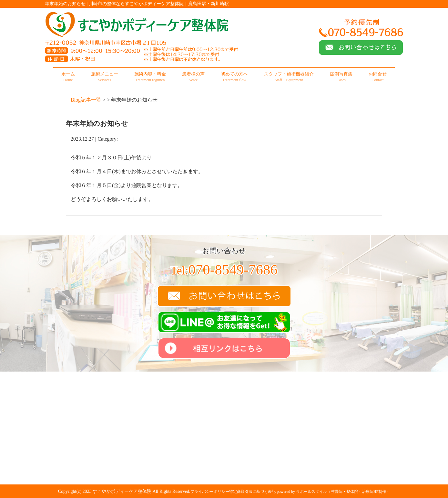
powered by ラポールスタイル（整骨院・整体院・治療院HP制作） (334, 492)
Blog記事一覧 (86, 100)
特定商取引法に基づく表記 (252, 492)
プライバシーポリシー (210, 492)
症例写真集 (341, 77)
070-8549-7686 (224, 270)
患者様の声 (193, 77)
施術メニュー (105, 77)
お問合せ (378, 77)
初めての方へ (234, 77)
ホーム (68, 77)
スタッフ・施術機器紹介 (289, 77)
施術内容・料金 (150, 77)
